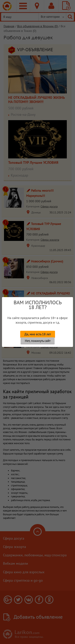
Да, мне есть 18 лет (38, 334)
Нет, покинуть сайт (38, 341)
